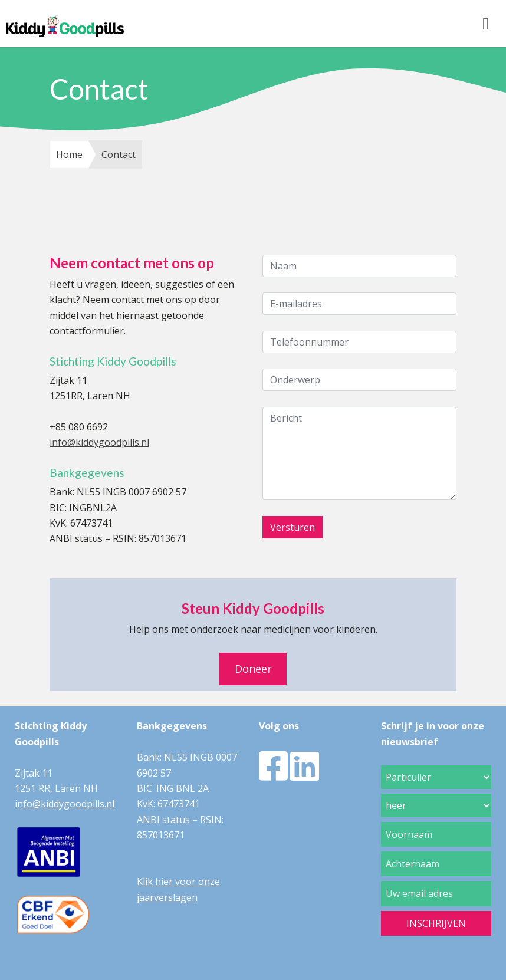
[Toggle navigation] (486, 24)
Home (69, 154)
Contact (119, 154)
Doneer (253, 669)
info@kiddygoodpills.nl (99, 442)
